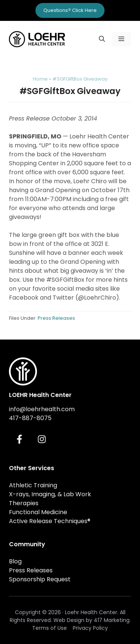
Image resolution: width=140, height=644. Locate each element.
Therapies (24, 503)
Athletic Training (33, 485)
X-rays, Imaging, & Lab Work (50, 494)
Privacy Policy (90, 628)
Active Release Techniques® (50, 521)
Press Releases (56, 318)
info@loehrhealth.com (42, 409)
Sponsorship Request (40, 579)
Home (40, 79)
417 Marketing (112, 620)
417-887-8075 (30, 418)
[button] (102, 39)
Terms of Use (49, 628)
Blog (15, 561)
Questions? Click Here (70, 10)
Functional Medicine (38, 512)
